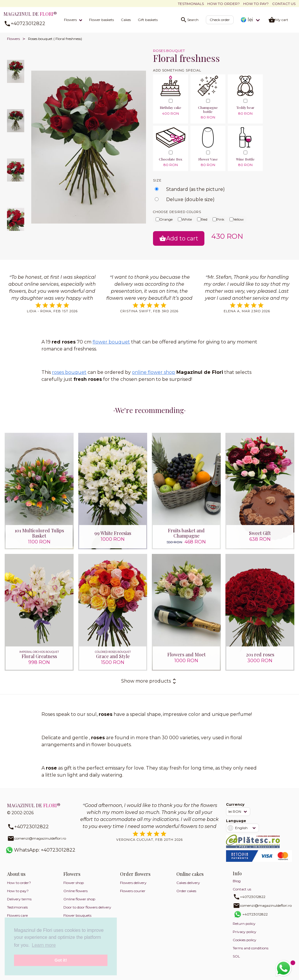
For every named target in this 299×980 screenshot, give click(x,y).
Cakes (126, 20)
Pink (218, 219)
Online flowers (75, 891)
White (185, 219)
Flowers (70, 20)
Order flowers (135, 874)
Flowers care (17, 916)
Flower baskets (101, 20)
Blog (237, 881)
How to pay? (256, 4)
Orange (164, 219)
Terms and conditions (251, 948)
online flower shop (154, 372)
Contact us (284, 4)
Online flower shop (79, 899)
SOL (236, 957)
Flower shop (74, 883)
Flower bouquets (77, 916)
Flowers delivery (133, 883)
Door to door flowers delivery (87, 907)
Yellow (237, 219)
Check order (220, 20)
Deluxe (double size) (190, 199)
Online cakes (190, 874)
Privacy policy (245, 932)
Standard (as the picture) (195, 189)
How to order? (224, 4)
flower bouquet (111, 342)
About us (16, 874)
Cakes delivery (188, 883)
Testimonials (191, 4)
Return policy (244, 924)
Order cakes (186, 891)
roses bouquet (69, 372)
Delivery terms (19, 899)
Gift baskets (148, 20)
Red (202, 219)
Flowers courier (133, 891)
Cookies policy (245, 940)
